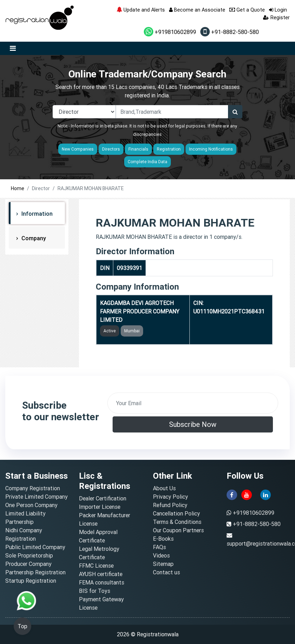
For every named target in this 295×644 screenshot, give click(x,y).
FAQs (159, 547)
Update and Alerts (141, 10)
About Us (164, 488)
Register (276, 17)
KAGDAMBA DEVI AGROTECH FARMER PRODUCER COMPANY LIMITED (140, 311)
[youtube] (247, 494)
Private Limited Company (36, 497)
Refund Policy (170, 505)
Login (278, 10)
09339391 (129, 268)
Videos (161, 555)
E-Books (163, 539)
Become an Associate (197, 10)
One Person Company (31, 505)
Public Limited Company (35, 547)
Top (22, 626)
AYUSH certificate (101, 574)
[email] (193, 403)
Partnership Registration (35, 572)
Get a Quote (247, 10)
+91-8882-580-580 (230, 32)
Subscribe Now (193, 424)
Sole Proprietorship (29, 555)
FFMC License (96, 566)
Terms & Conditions (177, 522)
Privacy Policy (170, 497)
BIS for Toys (95, 591)
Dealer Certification (103, 498)
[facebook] (232, 494)
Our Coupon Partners (178, 530)
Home (18, 188)
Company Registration (33, 488)
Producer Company (28, 564)
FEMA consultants (102, 582)
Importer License (100, 507)
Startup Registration (31, 581)
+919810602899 (170, 32)
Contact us (166, 572)
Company (33, 238)
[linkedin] (266, 494)
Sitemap (163, 564)
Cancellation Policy (176, 513)
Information (36, 214)
